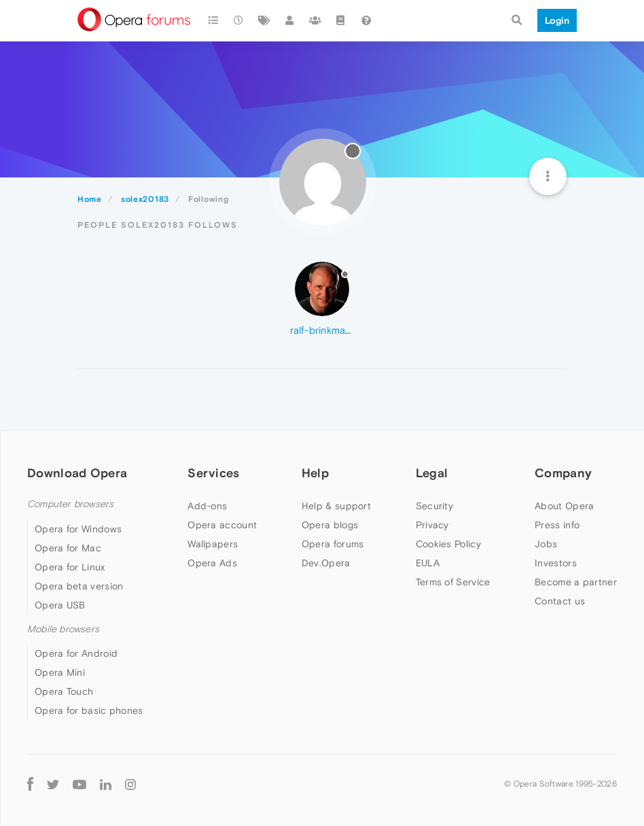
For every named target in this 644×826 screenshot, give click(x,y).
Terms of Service (453, 582)
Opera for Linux (70, 567)
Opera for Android (76, 653)
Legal (432, 473)
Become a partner (576, 582)
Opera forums (333, 544)
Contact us (560, 601)
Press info (557, 525)
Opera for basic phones (89, 710)
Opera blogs (330, 525)
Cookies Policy (448, 544)
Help (315, 473)
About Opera (564, 506)
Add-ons (207, 506)
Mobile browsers (63, 629)
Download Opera (77, 473)
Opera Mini (60, 672)
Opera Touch (64, 691)
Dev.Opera (326, 563)
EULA (428, 563)
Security (434, 506)
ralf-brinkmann (324, 330)
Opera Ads (212, 563)
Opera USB (60, 605)
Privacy (432, 525)
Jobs (546, 544)
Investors (556, 563)
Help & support (336, 506)
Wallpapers (213, 544)
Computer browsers (70, 504)
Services (213, 473)
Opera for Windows (78, 529)
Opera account (222, 525)
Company (563, 473)
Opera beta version (79, 586)
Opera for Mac (68, 548)
